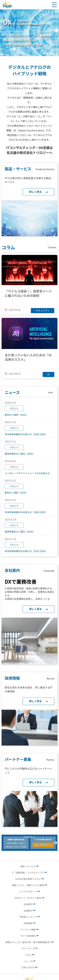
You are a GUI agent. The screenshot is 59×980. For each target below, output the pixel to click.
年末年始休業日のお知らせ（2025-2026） (26, 434)
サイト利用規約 (29, 935)
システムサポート (29, 891)
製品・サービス (29, 866)
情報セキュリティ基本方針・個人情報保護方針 (29, 942)
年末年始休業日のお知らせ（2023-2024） (26, 551)
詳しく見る (38, 192)
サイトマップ (30, 948)
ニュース (30, 961)
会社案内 (29, 904)
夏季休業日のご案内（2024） (20, 532)
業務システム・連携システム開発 (29, 885)
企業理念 (29, 910)
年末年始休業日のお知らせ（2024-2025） (26, 512)
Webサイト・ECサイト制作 (29, 897)
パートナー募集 (29, 929)
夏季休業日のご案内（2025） (20, 454)
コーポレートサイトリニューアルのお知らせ (27, 473)
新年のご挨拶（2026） (16, 415)
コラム (29, 954)
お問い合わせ (30, 967)
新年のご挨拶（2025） (16, 493)
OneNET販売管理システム (29, 878)
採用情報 (29, 923)
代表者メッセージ (29, 916)
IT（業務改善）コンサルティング (30, 872)
